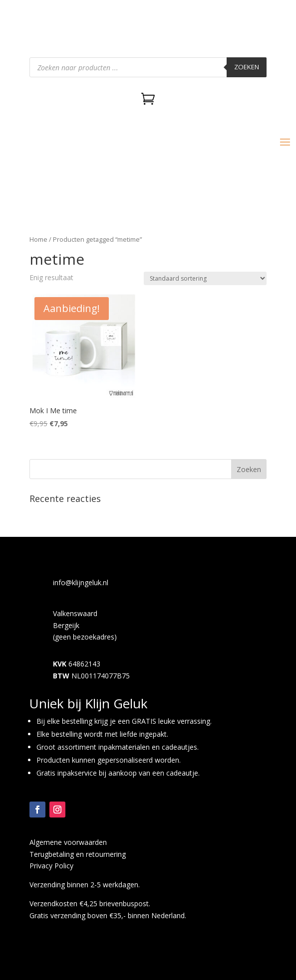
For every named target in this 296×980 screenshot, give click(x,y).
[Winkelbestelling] (205, 278)
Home (38, 239)
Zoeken (247, 67)
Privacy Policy (51, 866)
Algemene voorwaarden (68, 842)
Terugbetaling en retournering (78, 854)
